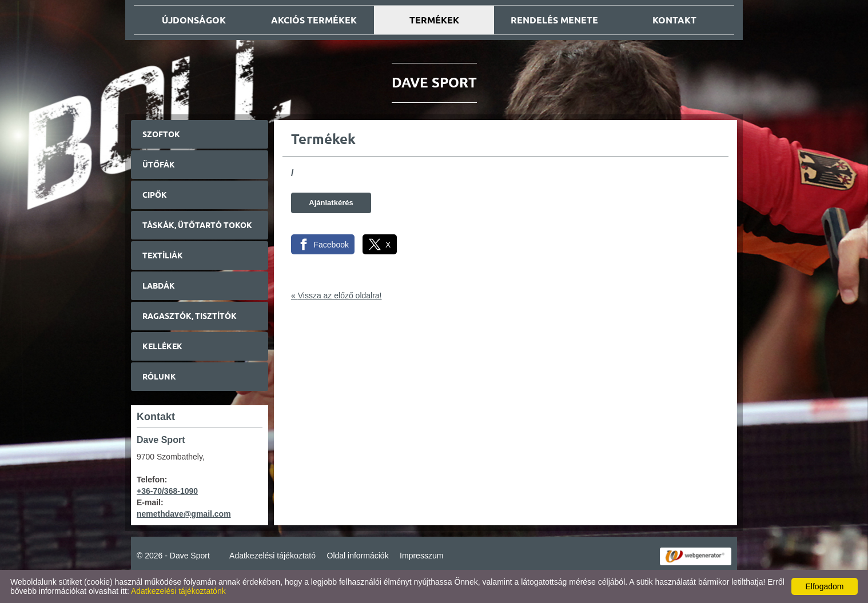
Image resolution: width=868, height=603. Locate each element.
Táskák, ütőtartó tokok (197, 225)
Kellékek (162, 346)
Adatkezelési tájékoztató (272, 556)
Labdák (159, 286)
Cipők (155, 195)
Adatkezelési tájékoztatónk (178, 591)
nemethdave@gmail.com (184, 514)
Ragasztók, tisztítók (190, 316)
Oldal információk (358, 556)
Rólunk (159, 377)
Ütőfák (159, 165)
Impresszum (421, 556)
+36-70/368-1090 (167, 491)
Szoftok (161, 134)
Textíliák (163, 255)
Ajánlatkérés (331, 203)
